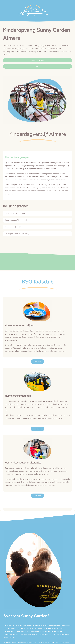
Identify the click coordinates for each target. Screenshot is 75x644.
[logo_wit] (35, 4)
